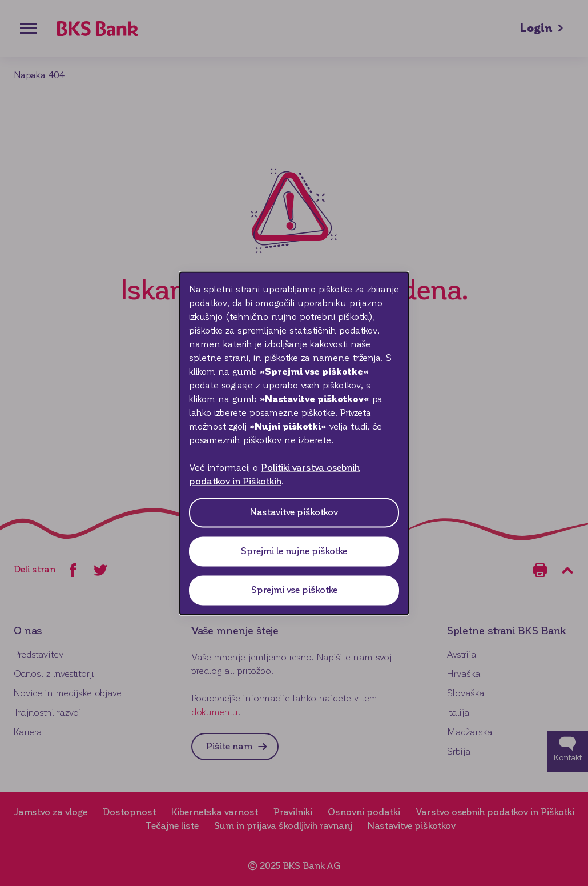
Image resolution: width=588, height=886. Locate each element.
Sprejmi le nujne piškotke (294, 551)
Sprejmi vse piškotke (294, 590)
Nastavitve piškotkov (294, 512)
